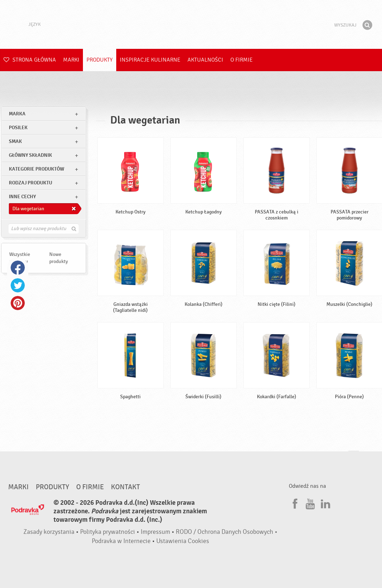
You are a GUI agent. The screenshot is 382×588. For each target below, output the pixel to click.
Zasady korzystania (49, 532)
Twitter (18, 285)
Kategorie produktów (36, 169)
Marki (71, 60)
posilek (18, 128)
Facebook (18, 268)
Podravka (191, 24)
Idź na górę (354, 458)
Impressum (155, 532)
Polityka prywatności (108, 532)
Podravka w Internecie (121, 541)
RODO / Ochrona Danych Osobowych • (227, 532)
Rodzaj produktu (30, 183)
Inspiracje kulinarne (150, 60)
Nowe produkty (59, 258)
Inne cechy (22, 197)
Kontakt (125, 487)
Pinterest (18, 303)
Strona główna (30, 60)
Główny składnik (30, 155)
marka (17, 114)
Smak (15, 141)
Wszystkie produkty (20, 258)
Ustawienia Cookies (183, 541)
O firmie (241, 60)
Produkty (100, 60)
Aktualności (205, 60)
